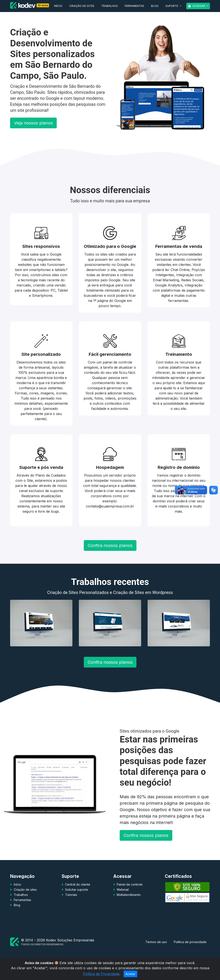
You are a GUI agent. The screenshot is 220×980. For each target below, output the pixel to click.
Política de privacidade (190, 942)
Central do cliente (77, 884)
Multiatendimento (128, 895)
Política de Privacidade (101, 974)
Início (58, 6)
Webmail (122, 890)
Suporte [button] (172, 6)
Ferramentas (134, 6)
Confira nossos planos (110, 545)
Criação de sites (82, 6)
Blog (155, 6)
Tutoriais (71, 895)
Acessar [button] (199, 6)
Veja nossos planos (33, 123)
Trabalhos (109, 6)
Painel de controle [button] (129, 884)
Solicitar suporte (76, 890)
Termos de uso (156, 942)
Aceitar (130, 974)
